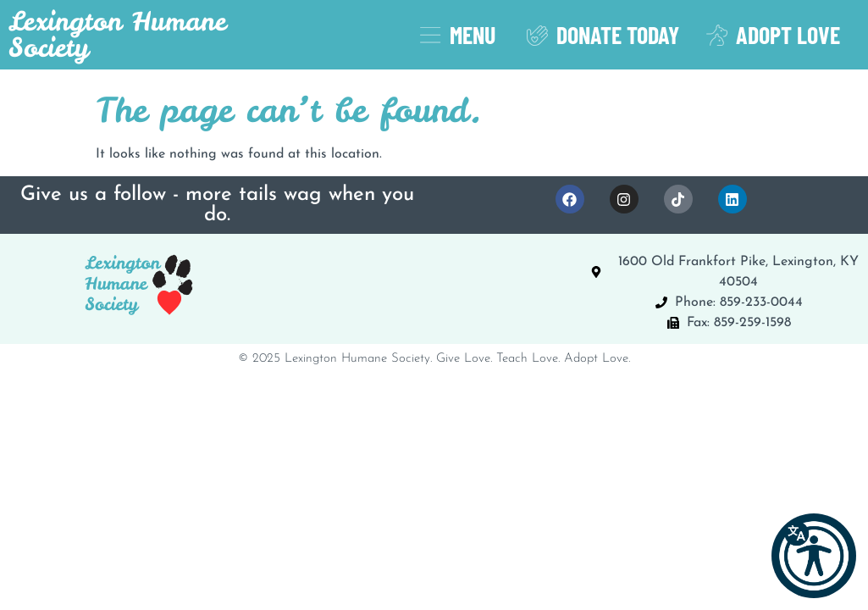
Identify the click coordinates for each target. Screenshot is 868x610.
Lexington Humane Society (117, 34)
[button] (814, 556)
